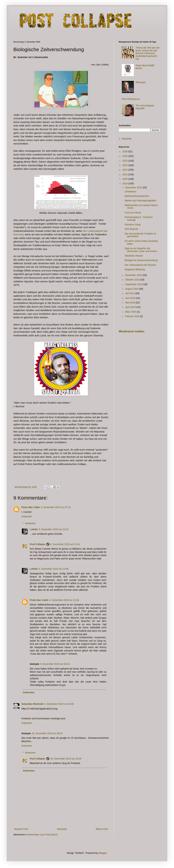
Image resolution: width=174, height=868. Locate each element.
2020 (125, 179)
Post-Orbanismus (131, 99)
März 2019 (131, 312)
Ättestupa (140, 82)
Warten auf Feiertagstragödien (140, 201)
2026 (125, 152)
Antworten (27, 516)
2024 (125, 161)
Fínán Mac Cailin (31, 507)
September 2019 (134, 284)
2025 (125, 156)
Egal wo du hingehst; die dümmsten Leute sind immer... (142, 250)
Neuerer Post (21, 829)
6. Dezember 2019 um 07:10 (56, 507)
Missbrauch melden (132, 331)
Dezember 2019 (134, 187)
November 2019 (134, 275)
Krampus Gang (133, 224)
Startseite (62, 829)
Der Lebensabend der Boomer (140, 265)
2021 (125, 174)
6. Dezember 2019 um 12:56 (53, 569)
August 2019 (132, 289)
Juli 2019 (130, 293)
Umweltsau (130, 191)
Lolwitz (34, 529)
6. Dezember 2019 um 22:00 (59, 704)
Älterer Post (102, 829)
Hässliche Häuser (134, 256)
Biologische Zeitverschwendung (141, 260)
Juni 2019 (131, 298)
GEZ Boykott (131, 229)
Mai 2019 (130, 303)
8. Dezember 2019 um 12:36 (64, 600)
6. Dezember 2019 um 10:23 (53, 529)
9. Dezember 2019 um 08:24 (55, 664)
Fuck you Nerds (133, 213)
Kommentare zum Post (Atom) (42, 835)
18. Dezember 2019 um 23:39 (66, 759)
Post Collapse (38, 544)
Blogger (102, 853)
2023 (125, 165)
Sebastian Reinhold (32, 704)
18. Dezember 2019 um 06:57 (47, 733)
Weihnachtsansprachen (137, 196)
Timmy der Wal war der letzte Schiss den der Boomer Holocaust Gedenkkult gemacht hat (148, 53)
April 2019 (131, 307)
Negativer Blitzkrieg (135, 269)
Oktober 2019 (133, 280)
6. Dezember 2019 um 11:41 (65, 544)
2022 (125, 170)
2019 (125, 183)
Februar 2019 (133, 316)
